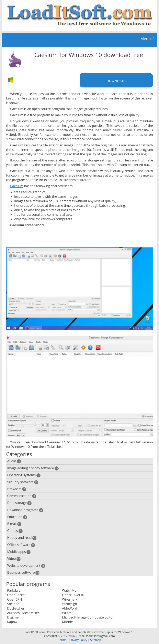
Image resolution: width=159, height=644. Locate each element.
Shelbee (13, 604)
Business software (24, 573)
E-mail (14, 524)
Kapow (12, 622)
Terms (62, 640)
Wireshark (70, 599)
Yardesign (70, 604)
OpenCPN (15, 599)
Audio (14, 461)
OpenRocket (16, 595)
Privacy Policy (78, 640)
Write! (67, 613)
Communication (22, 496)
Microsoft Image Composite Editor (88, 617)
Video (14, 559)
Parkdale (14, 590)
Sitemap (96, 640)
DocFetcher (16, 608)
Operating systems (24, 475)
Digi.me (13, 617)
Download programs (25, 510)
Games (15, 531)
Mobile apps (19, 552)
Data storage (19, 503)
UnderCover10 (73, 595)
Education (17, 517)
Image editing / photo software (33, 468)
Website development (26, 566)
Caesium (17, 186)
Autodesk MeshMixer (23, 613)
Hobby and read (22, 538)
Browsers (17, 489)
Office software (21, 545)
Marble (67, 622)
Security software (23, 482)
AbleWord (70, 608)
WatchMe (69, 590)
